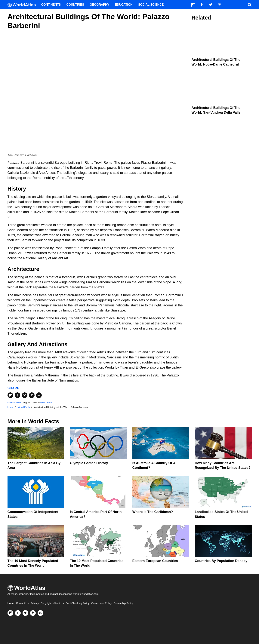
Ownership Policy (123, 603)
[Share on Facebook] (17, 395)
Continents (51, 5)
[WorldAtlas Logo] (23, 5)
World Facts (46, 403)
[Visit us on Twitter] (25, 613)
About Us (59, 603)
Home (11, 603)
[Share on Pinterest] (32, 395)
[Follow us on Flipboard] (10, 613)
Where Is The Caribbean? (153, 512)
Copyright (46, 603)
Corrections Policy (102, 603)
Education (124, 5)
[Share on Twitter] (25, 395)
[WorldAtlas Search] (250, 5)
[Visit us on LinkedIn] (40, 613)
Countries (75, 5)
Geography (100, 5)
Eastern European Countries (155, 561)
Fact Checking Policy (78, 603)
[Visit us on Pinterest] (33, 613)
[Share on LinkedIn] (39, 395)
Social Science (151, 5)
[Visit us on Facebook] (18, 613)
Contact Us (22, 603)
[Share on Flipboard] (10, 395)
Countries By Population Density (221, 561)
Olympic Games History (89, 463)
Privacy (35, 603)
